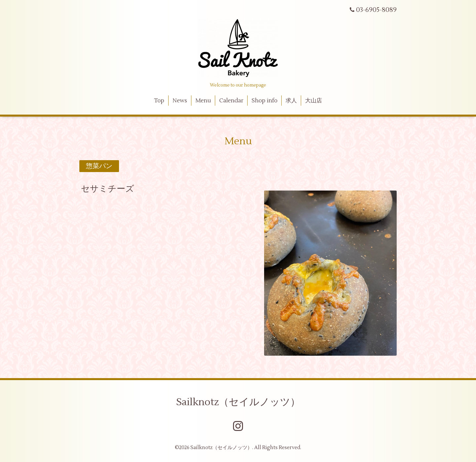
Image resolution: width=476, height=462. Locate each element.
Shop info (264, 101)
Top (159, 101)
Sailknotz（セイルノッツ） (238, 402)
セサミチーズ (108, 189)
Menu (203, 101)
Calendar (231, 101)
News (180, 101)
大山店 (314, 101)
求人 (291, 101)
